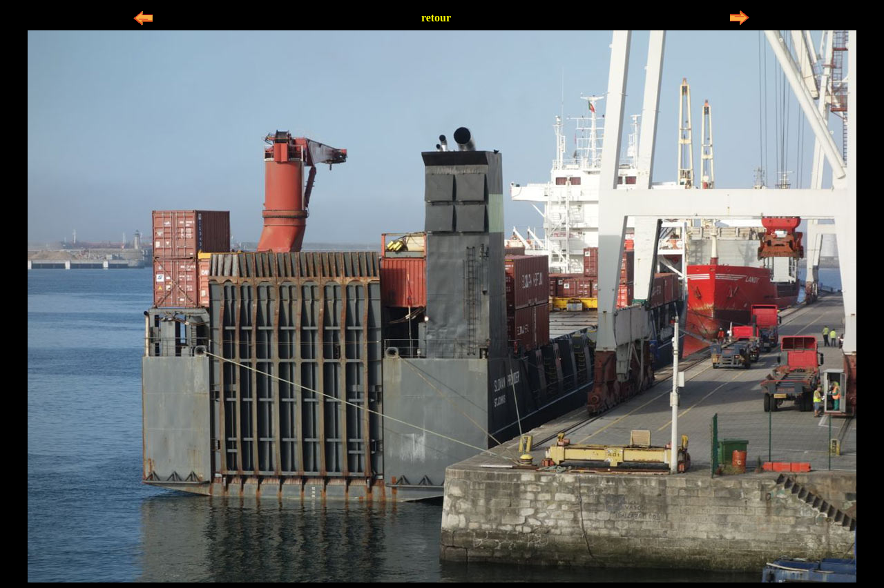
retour (436, 18)
